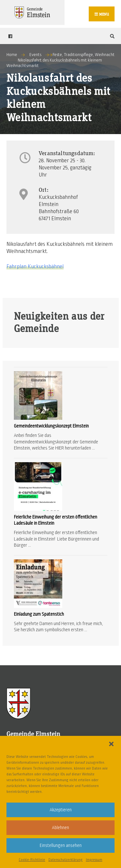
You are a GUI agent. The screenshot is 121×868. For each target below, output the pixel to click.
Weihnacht (105, 55)
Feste (57, 55)
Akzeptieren (61, 810)
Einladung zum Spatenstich (39, 614)
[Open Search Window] (111, 36)
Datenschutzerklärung (66, 860)
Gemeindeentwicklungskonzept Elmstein (51, 426)
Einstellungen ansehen (61, 845)
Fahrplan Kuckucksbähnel (35, 267)
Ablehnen (60, 828)
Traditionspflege (78, 55)
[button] (111, 744)
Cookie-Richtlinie (32, 860)
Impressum (94, 860)
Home (12, 55)
